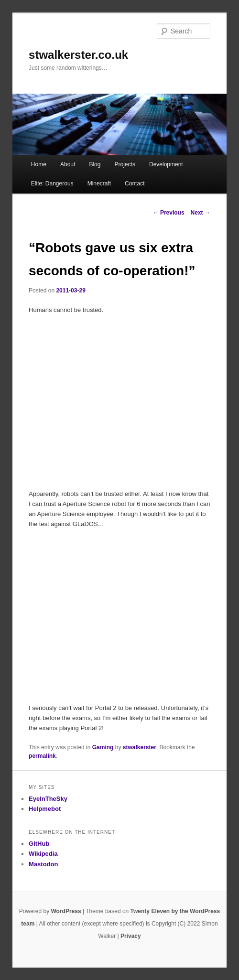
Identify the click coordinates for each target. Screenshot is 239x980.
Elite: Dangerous (52, 183)
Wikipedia (43, 854)
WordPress (66, 911)
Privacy (131, 936)
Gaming (103, 747)
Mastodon (43, 864)
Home (39, 164)
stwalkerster (140, 747)
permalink (42, 756)
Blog (95, 164)
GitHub (39, 844)
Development (166, 164)
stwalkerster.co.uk (78, 55)
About (68, 164)
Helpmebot (45, 809)
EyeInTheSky (48, 799)
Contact (135, 183)
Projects (125, 164)
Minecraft (99, 183)
